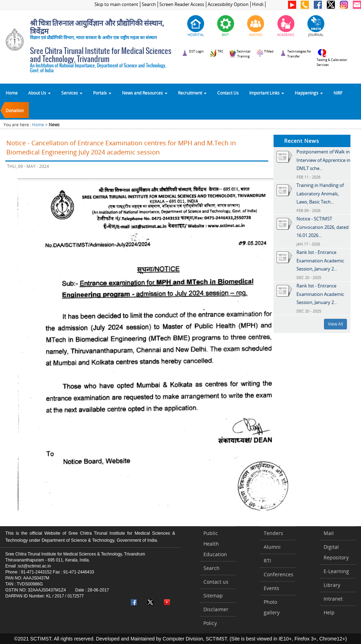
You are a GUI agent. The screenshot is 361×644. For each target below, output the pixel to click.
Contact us (216, 582)
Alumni (272, 547)
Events (271, 588)
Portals (102, 93)
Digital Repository (336, 552)
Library (332, 585)
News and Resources (145, 93)
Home (12, 93)
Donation (15, 110)
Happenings (309, 93)
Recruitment (192, 93)
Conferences (279, 574)
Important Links (267, 93)
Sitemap (213, 596)
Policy (210, 623)
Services (72, 93)
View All (335, 324)
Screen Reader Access (182, 4)
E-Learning (336, 571)
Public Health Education (215, 544)
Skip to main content (116, 4)
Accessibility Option (228, 4)
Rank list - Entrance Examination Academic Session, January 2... (320, 260)
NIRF (338, 93)
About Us (39, 93)
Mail (329, 533)
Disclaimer (216, 609)
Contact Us (228, 93)
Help (329, 612)
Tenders (273, 533)
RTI (267, 561)
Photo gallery (272, 607)
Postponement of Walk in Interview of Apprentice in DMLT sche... (323, 160)
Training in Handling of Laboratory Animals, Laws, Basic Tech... (320, 193)
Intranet (333, 599)
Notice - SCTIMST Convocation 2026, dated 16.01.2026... (323, 227)
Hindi (258, 4)
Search (149, 4)
